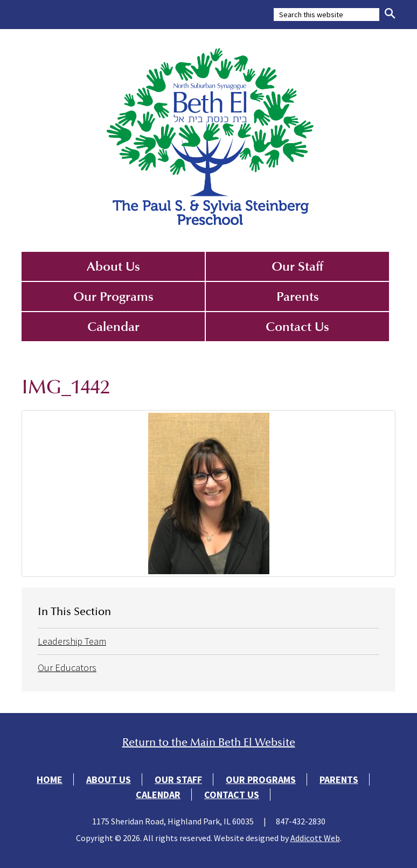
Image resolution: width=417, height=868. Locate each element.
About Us (113, 266)
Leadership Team (72, 641)
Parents (298, 297)
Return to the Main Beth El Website (209, 742)
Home (50, 779)
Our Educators (67, 668)
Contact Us (297, 327)
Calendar (113, 327)
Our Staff (297, 266)
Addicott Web (315, 838)
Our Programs (113, 297)
